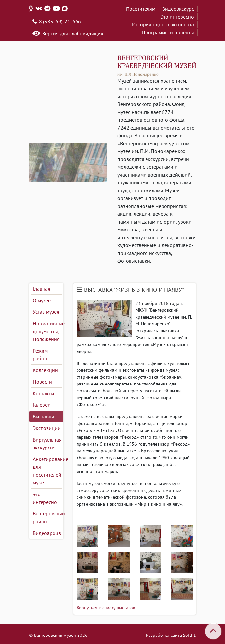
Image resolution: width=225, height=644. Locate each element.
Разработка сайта (164, 635)
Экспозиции (47, 428)
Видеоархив (47, 533)
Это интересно (177, 17)
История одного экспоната (163, 24)
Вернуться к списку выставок (106, 608)
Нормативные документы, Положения (47, 331)
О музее (42, 300)
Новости (42, 382)
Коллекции (45, 370)
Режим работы (41, 354)
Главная (42, 289)
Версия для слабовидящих (73, 33)
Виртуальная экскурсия (47, 444)
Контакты (43, 393)
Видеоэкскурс (178, 9)
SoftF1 (190, 635)
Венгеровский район (47, 517)
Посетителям (141, 9)
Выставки (43, 416)
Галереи (42, 405)
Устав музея (46, 312)
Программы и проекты (168, 32)
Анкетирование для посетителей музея (47, 471)
